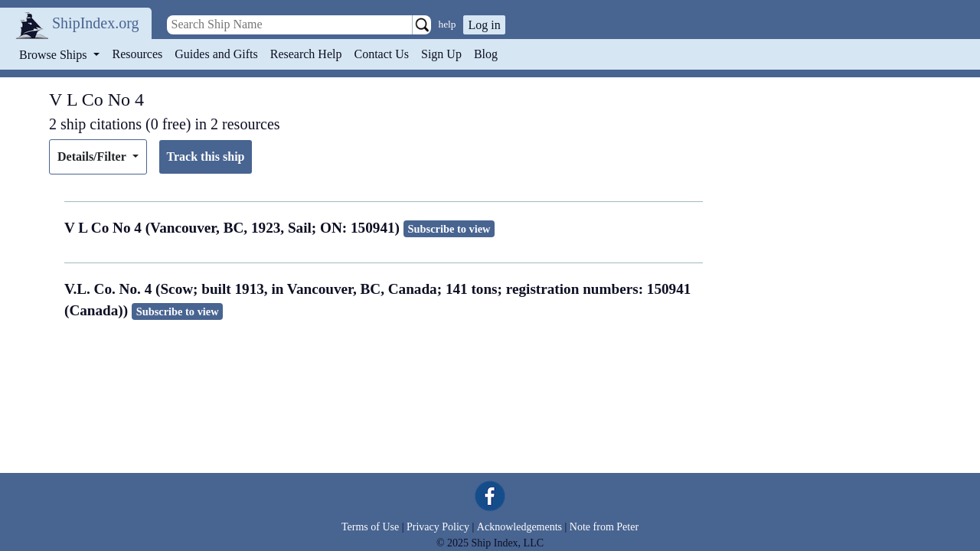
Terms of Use (370, 527)
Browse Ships (54, 55)
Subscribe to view (449, 229)
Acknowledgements (519, 527)
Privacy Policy (438, 527)
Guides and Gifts (216, 54)
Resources (138, 54)
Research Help (306, 54)
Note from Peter (604, 527)
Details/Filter (93, 156)
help (448, 24)
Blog (486, 54)
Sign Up (441, 54)
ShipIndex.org (96, 23)
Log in (484, 25)
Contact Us (381, 54)
